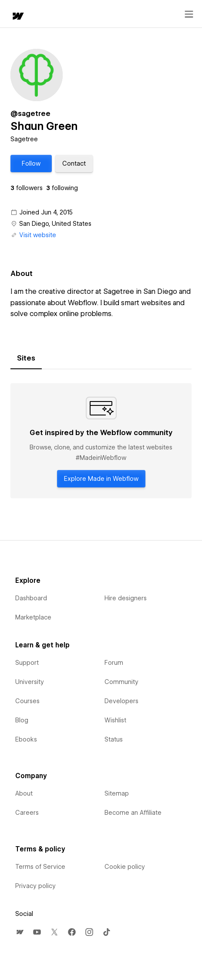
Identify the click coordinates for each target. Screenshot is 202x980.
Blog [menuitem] (22, 720)
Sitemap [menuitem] (117, 793)
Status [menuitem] (114, 739)
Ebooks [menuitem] (26, 739)
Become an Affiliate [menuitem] (133, 813)
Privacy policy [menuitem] (35, 886)
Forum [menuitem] (114, 663)
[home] (17, 17)
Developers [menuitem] (121, 701)
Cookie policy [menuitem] (125, 867)
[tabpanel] (101, 441)
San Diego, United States (55, 224)
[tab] (26, 358)
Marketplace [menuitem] (33, 617)
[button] (31, 163)
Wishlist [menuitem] (115, 720)
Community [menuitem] (121, 682)
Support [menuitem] (27, 663)
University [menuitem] (30, 682)
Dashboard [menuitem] (31, 598)
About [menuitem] (24, 793)
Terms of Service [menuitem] (40, 867)
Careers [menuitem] (27, 813)
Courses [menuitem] (27, 701)
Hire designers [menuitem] (126, 598)
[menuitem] (20, 932)
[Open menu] (189, 14)
